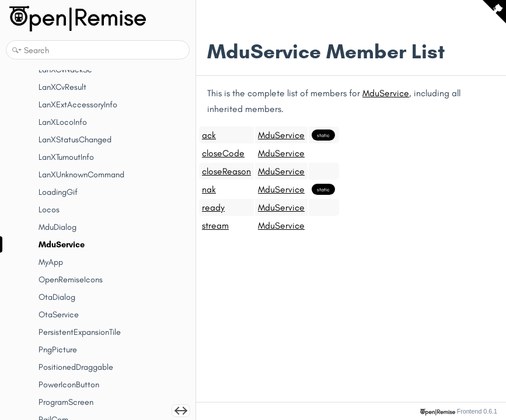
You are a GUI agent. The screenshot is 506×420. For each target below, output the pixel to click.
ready (213, 207)
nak (209, 189)
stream (215, 225)
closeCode (223, 153)
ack (209, 135)
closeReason (226, 171)
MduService (386, 93)
